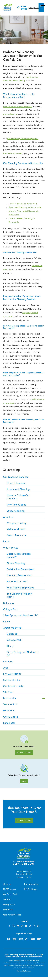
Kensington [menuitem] (23, 723)
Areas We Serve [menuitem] (23, 628)
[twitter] (14, 926)
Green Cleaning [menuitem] (25, 563)
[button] (43, 7)
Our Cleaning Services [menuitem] (23, 477)
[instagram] (34, 926)
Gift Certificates (31, 889)
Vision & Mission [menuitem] (25, 529)
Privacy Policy (9, 905)
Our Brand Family (11, 894)
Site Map (7, 899)
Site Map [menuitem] (23, 692)
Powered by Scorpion (24, 971)
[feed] (30, 926)
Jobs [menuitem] (23, 668)
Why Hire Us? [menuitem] (23, 548)
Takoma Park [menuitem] (23, 704)
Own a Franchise (31, 884)
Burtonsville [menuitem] (24, 698)
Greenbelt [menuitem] (23, 711)
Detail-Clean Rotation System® (18, 106)
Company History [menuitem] (25, 523)
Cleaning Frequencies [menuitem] (25, 575)
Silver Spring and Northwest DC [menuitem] (23, 615)
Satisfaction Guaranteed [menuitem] (25, 569)
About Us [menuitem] (23, 517)
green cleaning (10, 114)
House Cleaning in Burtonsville (23, 204)
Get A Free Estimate (24, 752)
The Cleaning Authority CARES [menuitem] (25, 595)
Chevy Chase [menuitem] (23, 717)
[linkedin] (38, 926)
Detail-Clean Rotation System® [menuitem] (25, 555)
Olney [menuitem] (23, 622)
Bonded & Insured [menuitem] (25, 581)
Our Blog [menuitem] (23, 662)
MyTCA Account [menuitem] (23, 674)
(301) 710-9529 (24, 864)
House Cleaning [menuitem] (25, 483)
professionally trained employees (23, 139)
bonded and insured (13, 153)
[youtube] (26, 926)
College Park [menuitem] (23, 609)
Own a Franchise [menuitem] (25, 535)
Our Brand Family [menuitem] (23, 686)
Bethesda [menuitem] (23, 603)
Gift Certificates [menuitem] (23, 680)
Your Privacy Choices (12, 915)
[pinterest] (22, 926)
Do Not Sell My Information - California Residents (24, 960)
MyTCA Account (10, 889)
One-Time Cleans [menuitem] (25, 505)
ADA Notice (8, 910)
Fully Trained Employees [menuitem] (25, 588)
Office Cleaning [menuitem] (25, 511)
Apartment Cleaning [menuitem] (25, 489)
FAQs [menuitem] (23, 541)
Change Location (36, 8)
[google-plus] (18, 926)
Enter (24, 781)
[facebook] (10, 926)
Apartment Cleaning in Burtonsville (25, 207)
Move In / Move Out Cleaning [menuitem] (25, 497)
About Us (7, 884)
